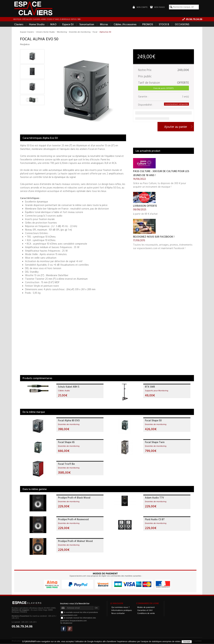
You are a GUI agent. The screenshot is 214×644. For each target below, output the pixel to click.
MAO (53, 24)
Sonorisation (87, 24)
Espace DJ (68, 24)
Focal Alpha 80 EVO (69, 421)
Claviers (19, 24)
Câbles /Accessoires (125, 24)
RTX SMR (150, 387)
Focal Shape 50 (153, 421)
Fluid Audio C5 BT (155, 519)
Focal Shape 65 (66, 442)
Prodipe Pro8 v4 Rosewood (73, 519)
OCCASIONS (182, 24)
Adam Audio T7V (154, 498)
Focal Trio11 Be (66, 464)
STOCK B (164, 24)
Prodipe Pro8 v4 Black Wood (74, 498)
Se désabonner (66, 623)
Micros (104, 24)
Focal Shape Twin (155, 442)
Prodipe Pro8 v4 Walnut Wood (75, 541)
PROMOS (148, 24)
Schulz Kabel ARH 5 (69, 387)
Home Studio (37, 24)
